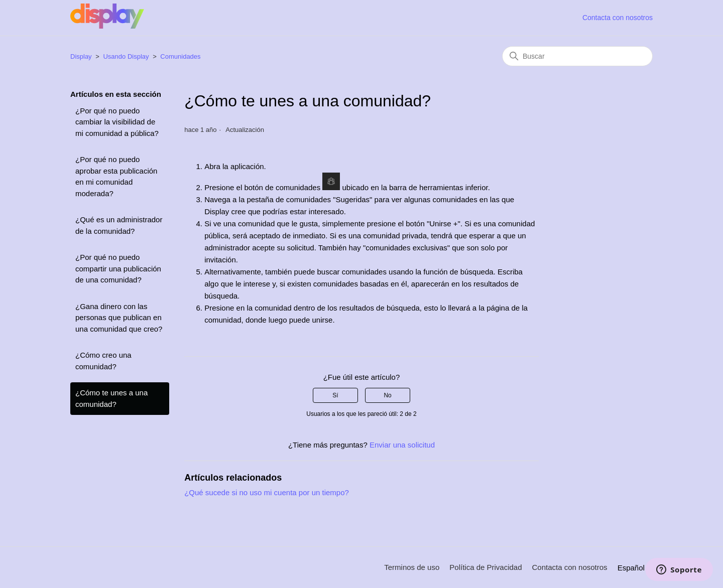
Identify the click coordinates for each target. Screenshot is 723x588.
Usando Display (126, 56)
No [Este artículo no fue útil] (387, 395)
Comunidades (180, 56)
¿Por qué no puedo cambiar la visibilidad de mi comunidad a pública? (117, 122)
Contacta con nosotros (618, 18)
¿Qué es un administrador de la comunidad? (119, 225)
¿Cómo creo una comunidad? (103, 361)
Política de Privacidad (486, 567)
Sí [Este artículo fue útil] (335, 395)
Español (635, 568)
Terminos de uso (412, 567)
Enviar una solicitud (402, 445)
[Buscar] (577, 56)
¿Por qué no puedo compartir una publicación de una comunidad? (118, 268)
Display (82, 56)
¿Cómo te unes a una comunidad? (111, 398)
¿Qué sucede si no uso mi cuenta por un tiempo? (267, 492)
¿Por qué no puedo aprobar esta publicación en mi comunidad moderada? (116, 176)
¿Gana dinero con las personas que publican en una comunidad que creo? (119, 318)
